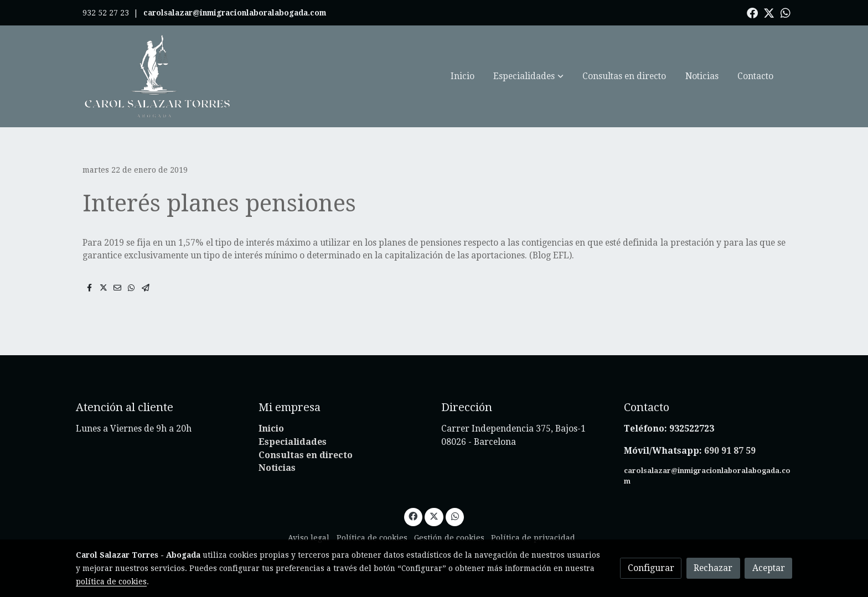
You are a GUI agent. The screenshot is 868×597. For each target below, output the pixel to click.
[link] (158, 76)
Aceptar (769, 568)
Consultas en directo (306, 455)
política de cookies (111, 582)
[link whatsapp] (786, 12)
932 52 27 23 (106, 13)
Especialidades (293, 442)
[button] (529, 76)
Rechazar (713, 568)
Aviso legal (309, 538)
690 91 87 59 (730, 451)
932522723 (693, 429)
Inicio (271, 429)
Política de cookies (372, 538)
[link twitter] (769, 12)
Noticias (277, 468)
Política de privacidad (533, 538)
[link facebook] (752, 12)
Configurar (651, 568)
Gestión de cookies (449, 538)
